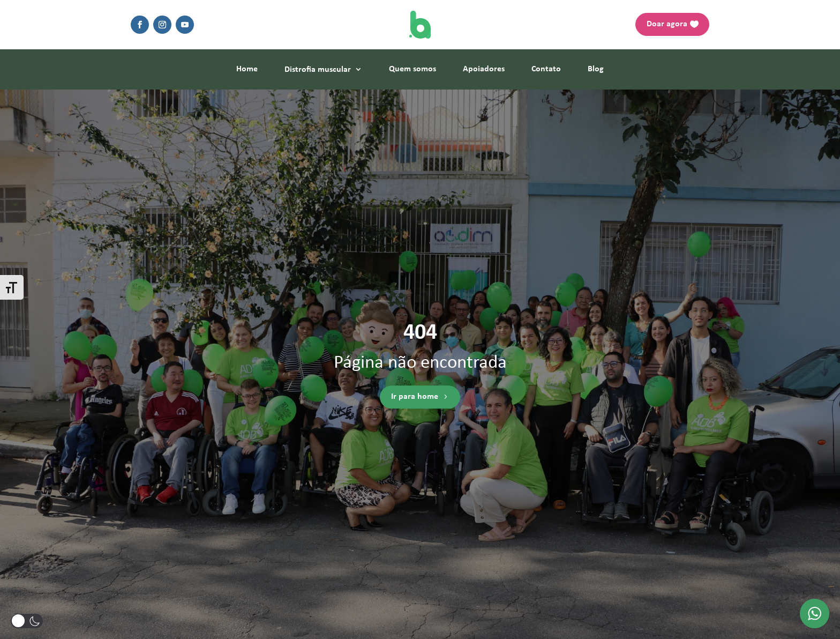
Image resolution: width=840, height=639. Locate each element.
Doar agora (667, 24)
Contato (546, 69)
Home (247, 69)
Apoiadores (484, 69)
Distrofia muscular (318, 70)
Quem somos (412, 69)
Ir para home (415, 397)
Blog (596, 69)
